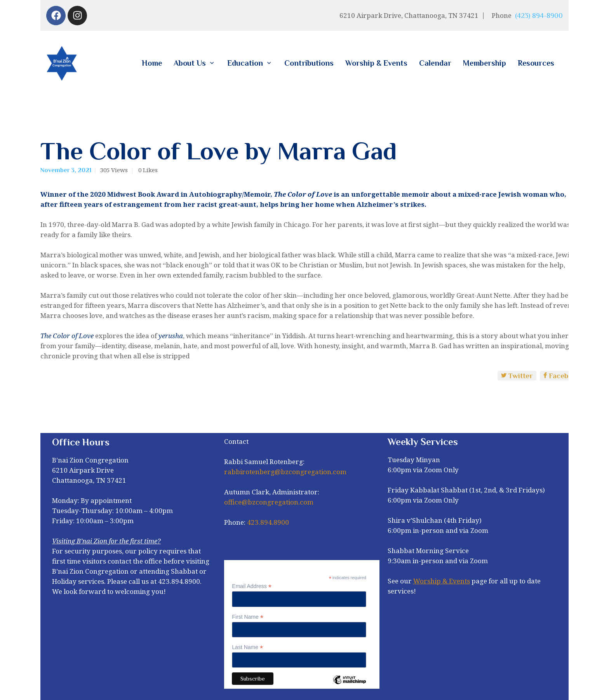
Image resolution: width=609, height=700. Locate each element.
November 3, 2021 (66, 170)
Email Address (252, 586)
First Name (248, 617)
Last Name (247, 647)
